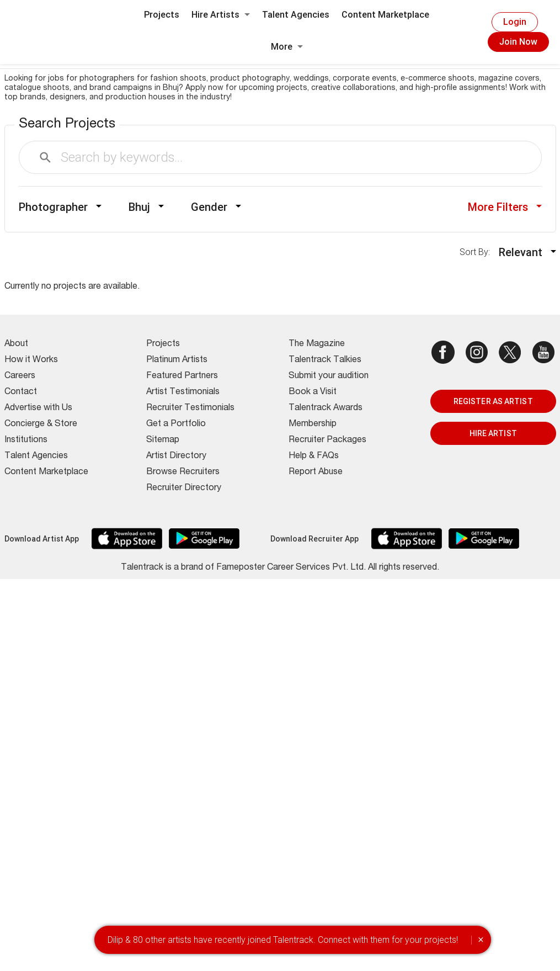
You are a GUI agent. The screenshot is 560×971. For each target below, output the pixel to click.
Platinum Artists (177, 360)
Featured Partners (182, 376)
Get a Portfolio (176, 425)
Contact (21, 392)
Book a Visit (313, 392)
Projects (162, 15)
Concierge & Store (41, 425)
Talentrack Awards (326, 408)
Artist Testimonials (183, 392)
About (16, 344)
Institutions (26, 441)
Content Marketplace (385, 15)
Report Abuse (316, 473)
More (287, 47)
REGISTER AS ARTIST (493, 401)
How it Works (31, 360)
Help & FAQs (314, 457)
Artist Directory (176, 457)
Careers (20, 376)
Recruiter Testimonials (190, 408)
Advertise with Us (38, 408)
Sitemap (163, 441)
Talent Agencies (296, 15)
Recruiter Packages (327, 441)
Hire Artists (221, 15)
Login (515, 22)
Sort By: (478, 252)
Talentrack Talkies (325, 360)
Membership (313, 425)
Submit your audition (329, 376)
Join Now (518, 42)
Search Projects (67, 125)
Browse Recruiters (183, 473)
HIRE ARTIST (493, 433)
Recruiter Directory (184, 489)
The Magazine (317, 344)
